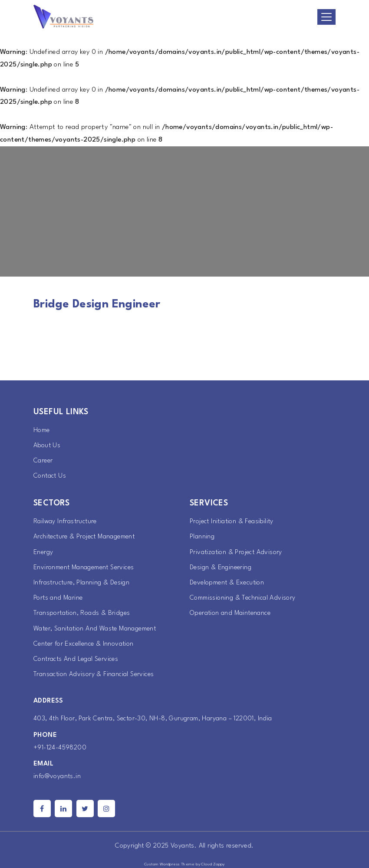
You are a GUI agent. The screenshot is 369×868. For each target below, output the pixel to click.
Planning (202, 537)
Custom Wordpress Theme (170, 864)
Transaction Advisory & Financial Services (94, 675)
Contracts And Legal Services (76, 659)
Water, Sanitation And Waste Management (95, 629)
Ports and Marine (58, 598)
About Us (47, 446)
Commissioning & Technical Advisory (243, 598)
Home (42, 431)
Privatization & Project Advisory (236, 553)
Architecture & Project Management (84, 537)
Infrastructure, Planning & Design (81, 583)
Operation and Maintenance (230, 613)
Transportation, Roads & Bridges (82, 613)
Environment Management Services (84, 568)
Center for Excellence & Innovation (84, 644)
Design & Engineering (221, 568)
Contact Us (50, 476)
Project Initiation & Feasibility (232, 522)
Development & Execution (227, 583)
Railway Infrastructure (65, 522)
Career (43, 461)
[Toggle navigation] (326, 17)
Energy (43, 553)
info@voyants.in (57, 777)
